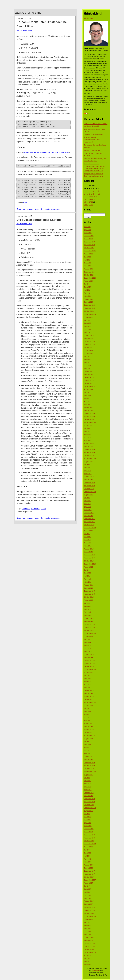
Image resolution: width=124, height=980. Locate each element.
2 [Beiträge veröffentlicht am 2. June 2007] (96, 191)
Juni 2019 (87, 468)
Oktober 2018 (89, 489)
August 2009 (88, 811)
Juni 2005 (87, 961)
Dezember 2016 (90, 555)
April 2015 (88, 612)
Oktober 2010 (89, 769)
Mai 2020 (87, 435)
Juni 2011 (87, 745)
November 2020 (90, 417)
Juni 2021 (87, 395)
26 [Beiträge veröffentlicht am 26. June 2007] (87, 202)
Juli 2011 (87, 742)
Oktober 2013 (89, 666)
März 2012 (88, 721)
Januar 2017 (88, 552)
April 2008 (88, 859)
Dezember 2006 (90, 907)
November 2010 (90, 766)
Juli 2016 (87, 570)
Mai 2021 (87, 398)
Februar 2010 (89, 793)
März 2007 (88, 898)
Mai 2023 (87, 326)
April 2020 (88, 437)
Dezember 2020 (90, 413)
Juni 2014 (87, 642)
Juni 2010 (87, 781)
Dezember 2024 (90, 272)
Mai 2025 (87, 260)
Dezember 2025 (90, 242)
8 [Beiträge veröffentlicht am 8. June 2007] (94, 194)
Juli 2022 (87, 356)
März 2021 (88, 404)
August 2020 (88, 425)
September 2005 (90, 952)
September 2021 (90, 386)
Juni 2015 (87, 606)
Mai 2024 (87, 290)
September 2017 (90, 528)
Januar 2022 (88, 374)
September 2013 (90, 669)
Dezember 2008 (90, 835)
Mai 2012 (87, 714)
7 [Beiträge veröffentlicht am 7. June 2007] (91, 194)
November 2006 (90, 910)
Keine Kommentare (25, 207)
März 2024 (88, 296)
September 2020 (90, 422)
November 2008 (90, 838)
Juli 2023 (87, 320)
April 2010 (88, 787)
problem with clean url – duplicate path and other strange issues (46, 150)
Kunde (43, 506)
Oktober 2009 (89, 805)
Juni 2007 (87, 889)
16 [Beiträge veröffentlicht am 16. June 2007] (96, 197)
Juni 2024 (87, 287)
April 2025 (88, 263)
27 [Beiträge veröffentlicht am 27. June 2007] (90, 202)
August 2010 (88, 775)
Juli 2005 (87, 958)
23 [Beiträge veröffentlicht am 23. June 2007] (96, 199)
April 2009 (88, 823)
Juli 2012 (87, 708)
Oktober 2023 (89, 311)
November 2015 (90, 594)
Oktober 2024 (89, 275)
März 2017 (88, 546)
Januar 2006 (88, 940)
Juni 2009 (87, 817)
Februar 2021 (89, 407)
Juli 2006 (87, 922)
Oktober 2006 (89, 913)
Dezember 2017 (90, 519)
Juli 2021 (87, 392)
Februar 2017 (89, 549)
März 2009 (88, 826)
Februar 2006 (89, 937)
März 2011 (88, 754)
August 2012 (88, 705)
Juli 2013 (87, 675)
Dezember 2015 (90, 591)
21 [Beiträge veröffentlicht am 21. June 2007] (92, 199)
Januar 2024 (88, 302)
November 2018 (90, 486)
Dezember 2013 (90, 660)
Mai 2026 (87, 227)
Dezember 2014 (90, 624)
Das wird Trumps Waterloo (93, 134)
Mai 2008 (87, 856)
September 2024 (90, 278)
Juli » (91, 205)
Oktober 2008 (89, 841)
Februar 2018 (89, 513)
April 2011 (88, 751)
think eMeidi (96, 970)
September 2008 (90, 844)
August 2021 (88, 389)
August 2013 (88, 672)
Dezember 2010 (90, 763)
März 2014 (88, 651)
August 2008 (88, 847)
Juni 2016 (87, 573)
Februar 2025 (89, 269)
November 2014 (90, 627)
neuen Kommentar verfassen (47, 207)
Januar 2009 (88, 832)
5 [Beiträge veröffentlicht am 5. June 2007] (87, 194)
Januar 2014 (88, 657)
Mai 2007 (87, 892)
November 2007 (90, 874)
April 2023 (88, 329)
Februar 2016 (89, 585)
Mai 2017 (87, 540)
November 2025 (90, 245)
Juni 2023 (87, 323)
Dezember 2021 (90, 377)
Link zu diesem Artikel (24, 30)
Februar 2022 (89, 371)
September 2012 (90, 702)
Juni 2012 (87, 711)
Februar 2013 (89, 690)
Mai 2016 (87, 576)
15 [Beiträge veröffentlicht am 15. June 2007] (94, 197)
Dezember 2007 (90, 871)
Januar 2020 (88, 447)
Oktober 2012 (89, 699)
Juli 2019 (87, 465)
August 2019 (88, 462)
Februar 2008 (89, 865)
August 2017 (88, 531)
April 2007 (88, 895)
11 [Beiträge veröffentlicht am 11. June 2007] (85, 197)
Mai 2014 (87, 645)
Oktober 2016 (89, 561)
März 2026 (88, 233)
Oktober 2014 (89, 630)
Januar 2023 (88, 338)
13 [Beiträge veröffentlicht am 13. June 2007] (90, 197)
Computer (26, 506)
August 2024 (88, 281)
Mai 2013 (87, 681)
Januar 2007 (88, 904)
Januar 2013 (88, 693)
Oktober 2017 (89, 525)
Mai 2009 (87, 820)
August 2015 (88, 600)
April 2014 (88, 648)
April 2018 (88, 507)
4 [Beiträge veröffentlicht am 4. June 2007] (85, 194)
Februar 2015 (89, 618)
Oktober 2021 (89, 383)
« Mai (86, 205)
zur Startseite (89, 18)
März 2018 (88, 510)
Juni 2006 (87, 925)
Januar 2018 (88, 516)
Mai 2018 (87, 504)
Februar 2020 (89, 444)
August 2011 (88, 739)
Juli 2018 (87, 498)
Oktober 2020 (89, 419)
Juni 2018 (87, 501)
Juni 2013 (87, 678)
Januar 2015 (88, 621)
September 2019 (90, 459)
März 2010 (88, 790)
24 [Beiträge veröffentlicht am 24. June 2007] (99, 199)
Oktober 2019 (89, 456)
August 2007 (88, 883)
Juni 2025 (87, 257)
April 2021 (88, 401)
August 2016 (88, 567)
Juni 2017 (87, 537)
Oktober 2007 (89, 877)
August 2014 (88, 636)
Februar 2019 (89, 477)
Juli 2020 (87, 429)
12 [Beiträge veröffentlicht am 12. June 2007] (87, 197)
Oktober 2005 (89, 949)
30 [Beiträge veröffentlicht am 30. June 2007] (96, 202)
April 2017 (88, 543)
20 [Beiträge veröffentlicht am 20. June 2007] (90, 199)
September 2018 (90, 492)
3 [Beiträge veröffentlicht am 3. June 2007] (98, 191)
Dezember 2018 (90, 483)
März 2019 (88, 474)
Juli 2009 (87, 814)
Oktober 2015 (89, 597)
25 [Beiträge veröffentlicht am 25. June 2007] (85, 202)
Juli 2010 (87, 778)
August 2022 (88, 353)
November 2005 (90, 946)
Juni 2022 (87, 359)
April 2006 (88, 931)
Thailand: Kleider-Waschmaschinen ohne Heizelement (92, 140)
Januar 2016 (88, 588)
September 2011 (90, 736)
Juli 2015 (87, 603)
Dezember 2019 (90, 450)
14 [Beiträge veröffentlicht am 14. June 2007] (92, 197)
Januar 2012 (88, 726)
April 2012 (88, 717)
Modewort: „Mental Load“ (93, 150)
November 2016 (90, 558)
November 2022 (90, 344)
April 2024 (88, 293)
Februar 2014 (89, 654)
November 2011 (90, 729)
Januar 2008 (88, 868)
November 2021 (90, 380)
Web (25, 200)
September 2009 (90, 808)
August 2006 (88, 919)
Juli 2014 (87, 639)
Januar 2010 (88, 796)
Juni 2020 (87, 432)
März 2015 (88, 615)
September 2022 (90, 350)
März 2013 (88, 687)
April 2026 (88, 230)
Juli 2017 (87, 534)
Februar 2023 (89, 335)
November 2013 (90, 663)
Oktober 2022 (89, 347)
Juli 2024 (87, 284)
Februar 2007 (89, 901)
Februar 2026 (89, 236)
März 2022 (88, 368)
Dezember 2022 (90, 341)
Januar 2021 (88, 410)
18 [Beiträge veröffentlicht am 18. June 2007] (85, 199)
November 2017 (90, 522)
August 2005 (88, 955)
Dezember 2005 (90, 943)
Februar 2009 (89, 829)
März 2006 (88, 934)
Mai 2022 (87, 362)
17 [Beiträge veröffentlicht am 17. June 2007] (99, 197)
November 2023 (90, 308)
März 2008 (88, 862)
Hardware (35, 506)
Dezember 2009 (90, 799)
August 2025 (88, 254)
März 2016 (88, 582)
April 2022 (88, 365)
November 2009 (90, 802)
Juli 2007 (87, 886)
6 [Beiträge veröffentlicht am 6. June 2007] (89, 194)
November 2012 (90, 696)
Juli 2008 (87, 850)
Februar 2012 (89, 724)
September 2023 (90, 314)
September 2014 (90, 633)
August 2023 (88, 317)
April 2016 (88, 579)
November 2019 (90, 453)
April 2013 (88, 684)
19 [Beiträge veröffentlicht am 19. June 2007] (87, 199)
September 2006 (90, 916)
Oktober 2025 (89, 248)
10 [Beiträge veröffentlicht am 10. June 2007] (99, 194)
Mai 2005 (87, 964)
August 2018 (88, 495)
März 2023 (88, 332)
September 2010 (90, 772)
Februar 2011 (89, 757)
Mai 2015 (87, 609)
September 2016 (90, 564)
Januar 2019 (88, 480)
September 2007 (90, 880)
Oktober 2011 (89, 733)
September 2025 (90, 251)
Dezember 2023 (90, 305)
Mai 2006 (87, 928)
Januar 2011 (88, 760)
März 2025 (88, 266)
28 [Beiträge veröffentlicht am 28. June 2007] (92, 202)
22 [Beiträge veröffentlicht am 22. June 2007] (94, 199)
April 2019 (88, 471)
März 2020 (88, 441)
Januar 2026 (88, 239)
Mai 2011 (87, 748)
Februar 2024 (89, 299)
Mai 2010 (87, 784)
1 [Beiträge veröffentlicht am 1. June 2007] (94, 191)
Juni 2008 (87, 853)
